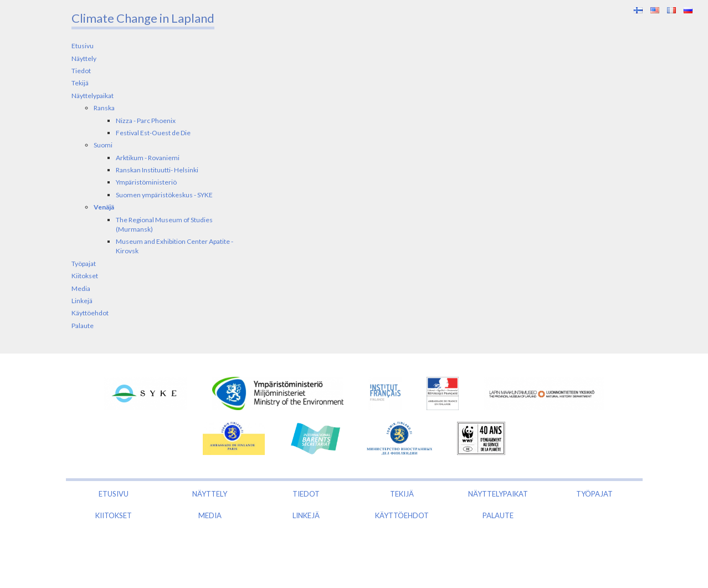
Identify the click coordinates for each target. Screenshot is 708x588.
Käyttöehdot (90, 313)
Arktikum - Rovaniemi (148, 158)
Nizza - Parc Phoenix (146, 121)
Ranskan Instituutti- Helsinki (157, 170)
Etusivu (83, 46)
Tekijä (80, 83)
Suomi (103, 145)
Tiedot (81, 71)
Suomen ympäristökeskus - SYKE (164, 195)
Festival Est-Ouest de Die (153, 133)
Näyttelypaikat (93, 96)
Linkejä (82, 301)
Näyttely (84, 58)
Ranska (104, 108)
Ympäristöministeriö (146, 182)
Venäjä (104, 207)
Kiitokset (85, 276)
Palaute (83, 326)
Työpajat (84, 264)
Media (81, 288)
